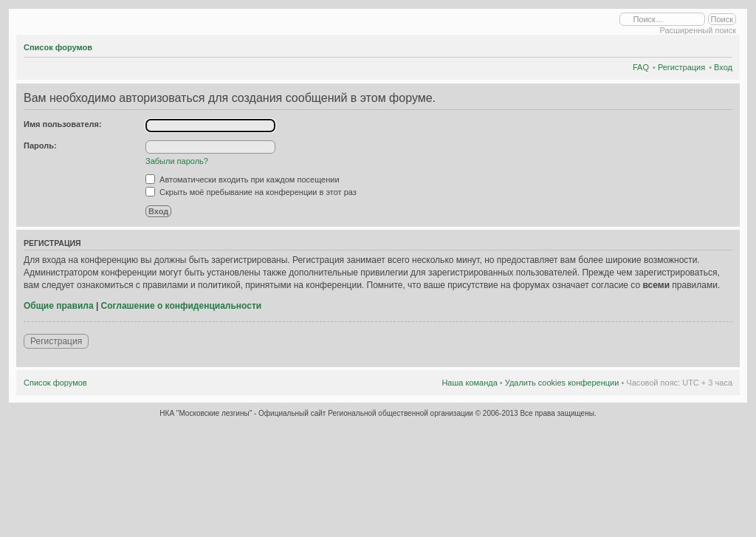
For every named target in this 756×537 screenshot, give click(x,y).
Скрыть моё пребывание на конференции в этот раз (251, 192)
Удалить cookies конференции (562, 383)
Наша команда (469, 383)
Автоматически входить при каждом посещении (243, 179)
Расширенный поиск (698, 30)
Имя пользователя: (63, 124)
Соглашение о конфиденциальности (182, 306)
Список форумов (58, 47)
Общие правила (59, 306)
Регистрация (681, 67)
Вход (723, 67)
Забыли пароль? (177, 161)
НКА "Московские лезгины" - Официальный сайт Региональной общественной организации (317, 413)
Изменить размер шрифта (722, 45)
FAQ (641, 67)
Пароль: (40, 146)
